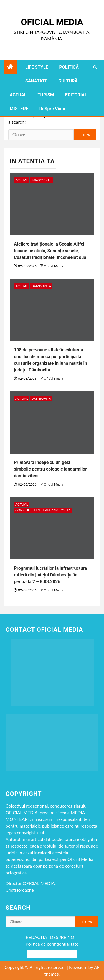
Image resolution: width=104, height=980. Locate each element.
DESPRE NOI (63, 937)
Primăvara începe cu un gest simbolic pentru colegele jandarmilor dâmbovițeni (50, 469)
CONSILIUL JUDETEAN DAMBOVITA (43, 510)
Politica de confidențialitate (52, 944)
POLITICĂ (69, 67)
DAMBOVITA (41, 286)
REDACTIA (36, 937)
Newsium (78, 967)
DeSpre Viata (52, 109)
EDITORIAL (76, 95)
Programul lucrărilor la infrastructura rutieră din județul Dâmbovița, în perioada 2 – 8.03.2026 (50, 575)
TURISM (46, 95)
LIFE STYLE (37, 67)
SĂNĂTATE (36, 81)
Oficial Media (52, 22)
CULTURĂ (68, 81)
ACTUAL (18, 95)
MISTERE (19, 109)
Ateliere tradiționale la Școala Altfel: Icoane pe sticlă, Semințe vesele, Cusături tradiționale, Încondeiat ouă (50, 251)
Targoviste (41, 180)
